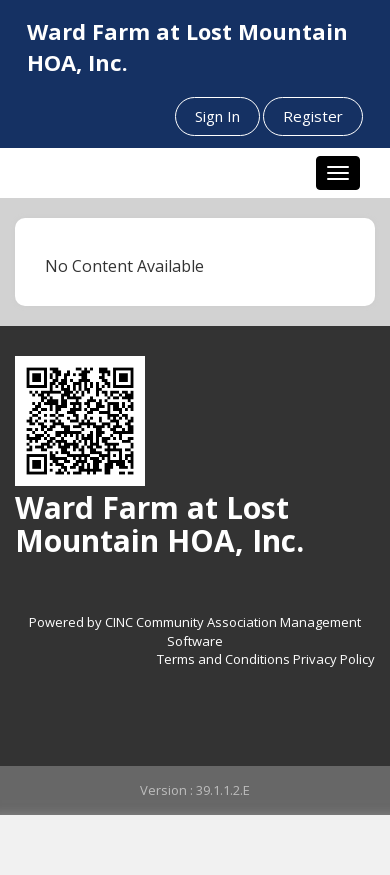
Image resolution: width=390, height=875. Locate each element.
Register (313, 116)
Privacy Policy (334, 659)
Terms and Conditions (223, 659)
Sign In (217, 116)
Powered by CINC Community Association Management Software (195, 631)
